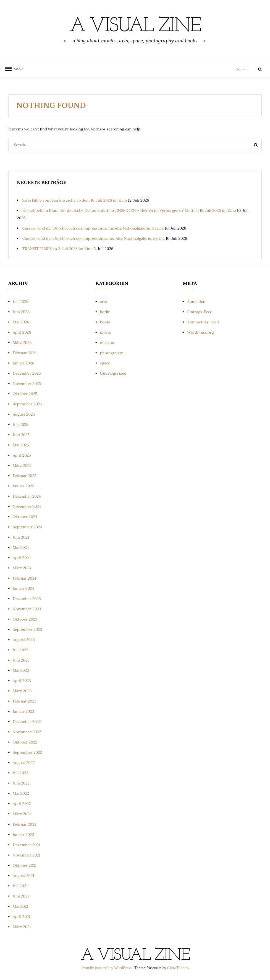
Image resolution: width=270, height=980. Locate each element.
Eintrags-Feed (200, 312)
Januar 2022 (23, 835)
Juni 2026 (21, 312)
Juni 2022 (21, 783)
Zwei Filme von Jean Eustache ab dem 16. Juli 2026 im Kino (75, 200)
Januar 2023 (23, 711)
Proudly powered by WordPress (107, 968)
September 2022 (27, 752)
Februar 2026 (25, 353)
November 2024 (27, 506)
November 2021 (27, 855)
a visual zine (135, 26)
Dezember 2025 (27, 373)
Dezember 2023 (27, 599)
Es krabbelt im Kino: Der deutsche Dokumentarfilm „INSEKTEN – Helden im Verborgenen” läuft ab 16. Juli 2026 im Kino (129, 210)
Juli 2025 (20, 425)
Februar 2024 (25, 578)
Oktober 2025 (25, 394)
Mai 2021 (20, 906)
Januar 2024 (23, 588)
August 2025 (24, 414)
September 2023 (27, 629)
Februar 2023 (25, 701)
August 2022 (24, 763)
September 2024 (27, 527)
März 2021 (22, 927)
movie (105, 332)
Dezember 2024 (27, 496)
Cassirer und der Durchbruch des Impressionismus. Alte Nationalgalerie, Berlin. (94, 238)
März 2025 (22, 465)
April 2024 (22, 558)
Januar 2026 (23, 363)
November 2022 (27, 732)
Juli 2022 (20, 773)
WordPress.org (200, 332)
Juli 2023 (20, 650)
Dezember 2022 (27, 722)
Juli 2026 (21, 302)
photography (112, 353)
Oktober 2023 (25, 619)
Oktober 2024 (25, 517)
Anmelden (196, 302)
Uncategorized (113, 373)
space (105, 363)
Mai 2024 (21, 547)
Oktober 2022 (25, 742)
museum (108, 343)
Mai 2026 (21, 322)
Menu (17, 69)
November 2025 (27, 384)
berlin (105, 312)
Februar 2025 (25, 476)
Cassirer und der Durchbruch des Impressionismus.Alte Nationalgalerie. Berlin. (93, 228)
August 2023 (24, 640)
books (105, 322)
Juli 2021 (20, 886)
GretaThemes (178, 968)
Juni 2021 (21, 896)
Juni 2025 (21, 435)
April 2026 (22, 332)
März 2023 (22, 691)
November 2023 (27, 609)
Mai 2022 (21, 793)
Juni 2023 (21, 660)
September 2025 (27, 404)
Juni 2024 (21, 537)
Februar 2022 (25, 824)
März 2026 (22, 343)
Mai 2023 (21, 670)
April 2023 (22, 681)
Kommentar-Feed (203, 322)
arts (103, 302)
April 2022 (22, 804)
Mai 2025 (21, 445)
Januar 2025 (23, 486)
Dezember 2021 (26, 845)
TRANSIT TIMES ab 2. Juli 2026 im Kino (57, 249)
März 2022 (22, 814)
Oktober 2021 (25, 865)
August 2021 (23, 876)
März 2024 (22, 568)
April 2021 (21, 917)
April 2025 (22, 455)
